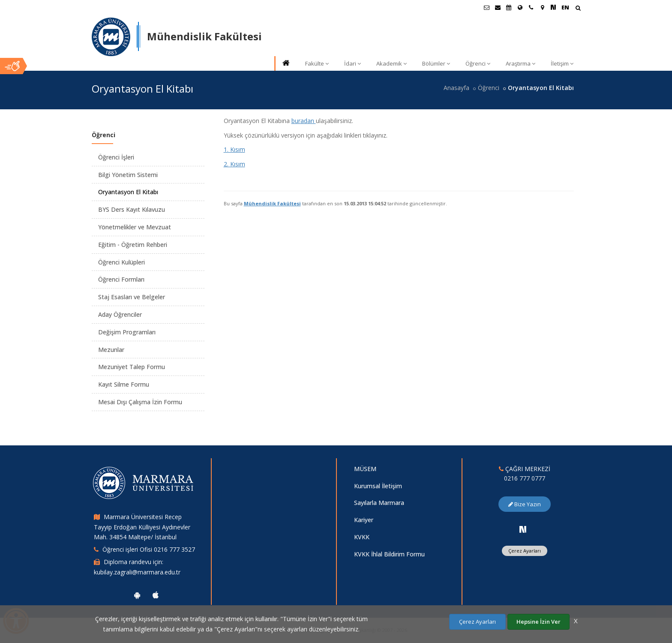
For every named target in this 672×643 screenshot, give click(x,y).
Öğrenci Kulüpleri (121, 262)
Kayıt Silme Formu (124, 384)
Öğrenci (478, 63)
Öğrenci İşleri (116, 157)
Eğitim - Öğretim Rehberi (133, 245)
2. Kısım (234, 164)
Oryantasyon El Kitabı (128, 192)
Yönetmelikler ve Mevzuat (135, 227)
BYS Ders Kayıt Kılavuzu (132, 209)
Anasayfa (456, 88)
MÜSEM (365, 469)
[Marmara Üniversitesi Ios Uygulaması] (156, 595)
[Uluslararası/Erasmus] (520, 7)
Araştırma (520, 63)
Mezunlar (111, 350)
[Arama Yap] (578, 9)
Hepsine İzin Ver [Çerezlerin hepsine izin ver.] (538, 622)
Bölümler (436, 63)
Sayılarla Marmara (379, 503)
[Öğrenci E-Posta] (486, 7)
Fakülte (317, 63)
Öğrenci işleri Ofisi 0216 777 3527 (149, 549)
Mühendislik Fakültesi (272, 203)
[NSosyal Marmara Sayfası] (553, 7)
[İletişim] (531, 7)
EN (565, 7)
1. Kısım (234, 149)
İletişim (562, 63)
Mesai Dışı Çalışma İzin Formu (140, 402)
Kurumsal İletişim (378, 486)
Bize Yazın (525, 504)
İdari (352, 63)
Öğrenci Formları (121, 279)
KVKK (362, 537)
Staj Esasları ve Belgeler (132, 297)
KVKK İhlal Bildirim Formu (389, 554)
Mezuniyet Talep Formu (132, 367)
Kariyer (364, 520)
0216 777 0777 (525, 478)
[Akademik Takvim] (509, 7)
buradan (304, 121)
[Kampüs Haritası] (542, 7)
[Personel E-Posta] (498, 7)
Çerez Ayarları (525, 551)
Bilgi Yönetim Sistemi (128, 175)
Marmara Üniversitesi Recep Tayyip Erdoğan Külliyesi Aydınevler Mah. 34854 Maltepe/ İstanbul (142, 527)
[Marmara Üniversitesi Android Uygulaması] (137, 595)
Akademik (391, 63)
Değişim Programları (127, 332)
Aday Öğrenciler (120, 314)
